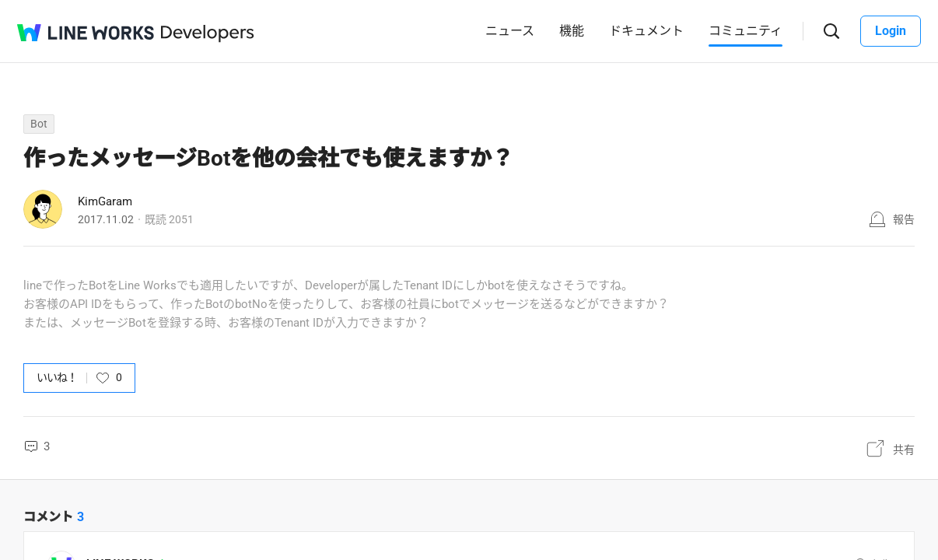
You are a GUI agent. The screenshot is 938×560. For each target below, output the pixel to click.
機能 (572, 31)
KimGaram (105, 201)
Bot (39, 124)
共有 (904, 450)
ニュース (510, 31)
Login (891, 31)
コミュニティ (745, 31)
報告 (904, 219)
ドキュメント (646, 31)
